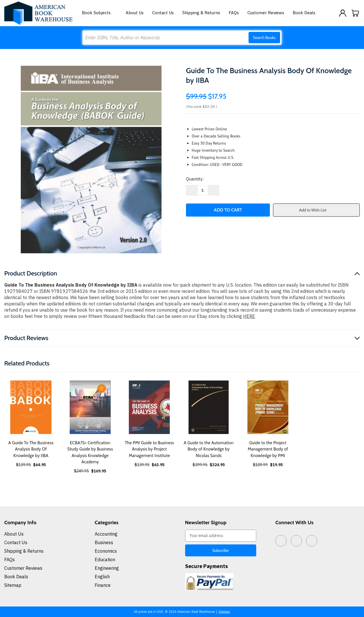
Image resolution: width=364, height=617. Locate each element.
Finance (103, 585)
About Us (135, 13)
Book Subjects (100, 13)
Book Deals (304, 13)
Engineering (107, 568)
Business (104, 542)
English (102, 577)
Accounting (106, 534)
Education (105, 560)
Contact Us (163, 13)
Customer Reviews (266, 13)
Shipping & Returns (201, 13)
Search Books (264, 38)
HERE (249, 316)
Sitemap (13, 585)
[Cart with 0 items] (355, 13)
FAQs (234, 13)
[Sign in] (343, 13)
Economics (106, 551)
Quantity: (195, 179)
